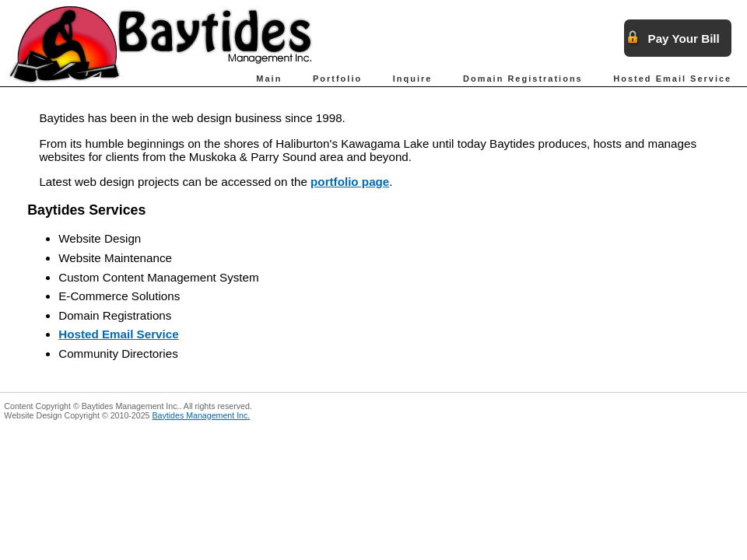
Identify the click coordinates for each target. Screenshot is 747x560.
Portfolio (337, 79)
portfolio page (350, 182)
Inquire (413, 79)
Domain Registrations (523, 79)
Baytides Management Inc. (201, 415)
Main (269, 79)
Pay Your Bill (684, 38)
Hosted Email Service (672, 79)
